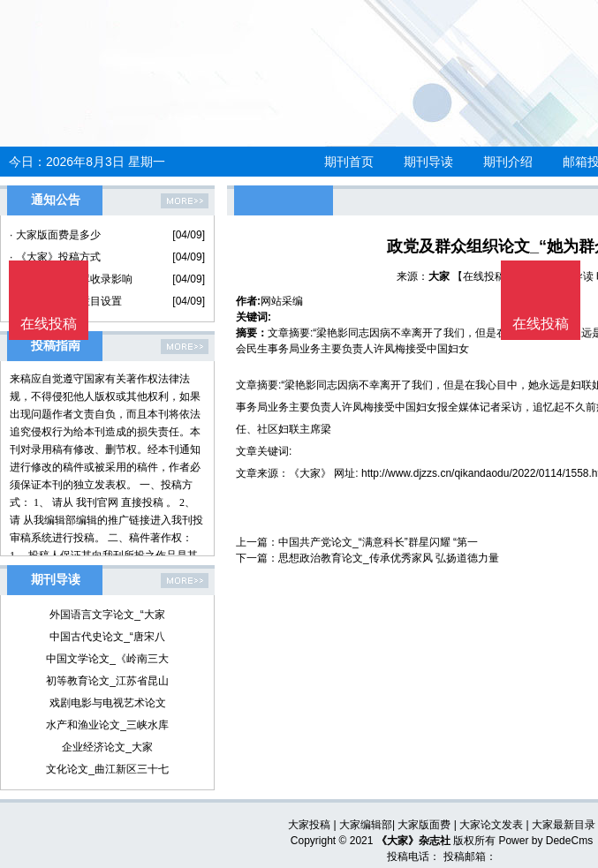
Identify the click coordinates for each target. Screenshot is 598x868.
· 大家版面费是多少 (55, 235)
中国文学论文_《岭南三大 (107, 659)
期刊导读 (428, 162)
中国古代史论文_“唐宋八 (107, 637)
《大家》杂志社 (413, 841)
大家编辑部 (366, 825)
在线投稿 (541, 324)
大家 (439, 276)
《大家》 (310, 473)
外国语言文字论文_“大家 (107, 615)
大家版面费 (424, 825)
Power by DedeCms (545, 841)
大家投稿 (309, 825)
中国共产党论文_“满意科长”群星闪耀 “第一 (378, 542)
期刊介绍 (508, 162)
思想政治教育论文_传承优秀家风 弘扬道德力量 (389, 558)
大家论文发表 (491, 825)
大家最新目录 (564, 825)
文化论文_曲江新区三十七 (107, 769)
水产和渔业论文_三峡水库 (107, 725)
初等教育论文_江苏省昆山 (107, 681)
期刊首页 (349, 162)
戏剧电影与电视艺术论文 (108, 703)
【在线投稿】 (484, 276)
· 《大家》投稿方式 (55, 257)
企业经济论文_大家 (107, 747)
